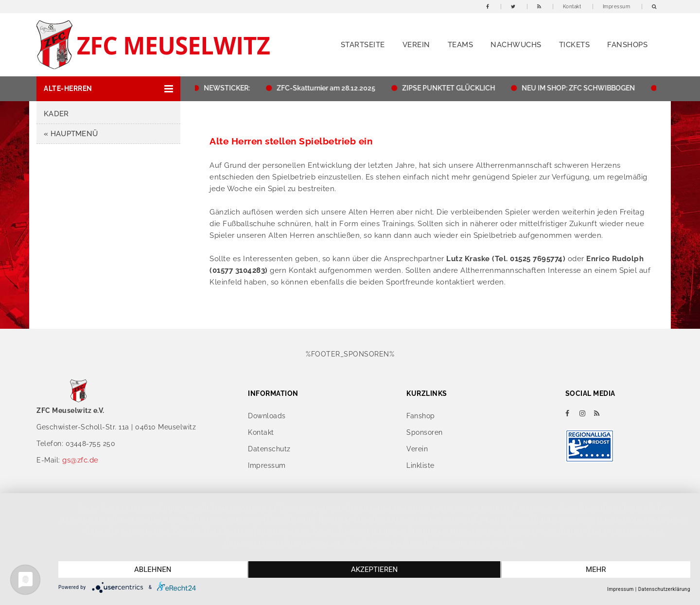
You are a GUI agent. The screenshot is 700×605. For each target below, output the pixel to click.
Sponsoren (425, 432)
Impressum (617, 7)
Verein (416, 45)
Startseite (363, 45)
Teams (461, 45)
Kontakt (572, 7)
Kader (56, 114)
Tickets (575, 45)
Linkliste (420, 465)
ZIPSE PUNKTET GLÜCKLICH (451, 88)
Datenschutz (269, 449)
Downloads (267, 416)
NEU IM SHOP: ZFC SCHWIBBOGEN (581, 88)
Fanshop (421, 416)
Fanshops (627, 45)
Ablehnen (153, 569)
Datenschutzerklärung (664, 589)
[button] (108, 89)
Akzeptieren (374, 569)
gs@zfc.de (80, 460)
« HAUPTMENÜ (71, 134)
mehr (596, 569)
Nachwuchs (516, 45)
